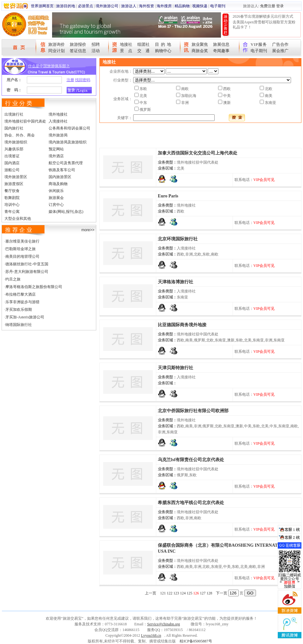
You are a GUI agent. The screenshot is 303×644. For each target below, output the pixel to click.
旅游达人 (129, 6)
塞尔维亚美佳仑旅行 (22, 241)
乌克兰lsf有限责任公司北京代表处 (191, 460)
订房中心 (56, 205)
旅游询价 (56, 44)
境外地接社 (58, 114)
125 (189, 593)
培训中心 (12, 205)
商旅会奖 (200, 51)
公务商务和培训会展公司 (69, 128)
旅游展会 (56, 198)
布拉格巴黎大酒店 (21, 294)
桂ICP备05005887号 (196, 641)
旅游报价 (78, 44)
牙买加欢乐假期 (19, 310)
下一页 (222, 593)
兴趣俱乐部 (14, 149)
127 (203, 593)
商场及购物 (58, 184)
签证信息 (78, 51)
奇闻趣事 (221, 51)
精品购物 (182, 6)
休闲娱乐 (56, 191)
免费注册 (268, 6)
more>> (88, 230)
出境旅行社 (14, 114)
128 (209, 593)
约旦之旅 (13, 279)
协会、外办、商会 (20, 135)
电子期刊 (218, 6)
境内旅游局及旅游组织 (68, 142)
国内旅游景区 (60, 177)
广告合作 (280, 44)
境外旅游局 (58, 135)
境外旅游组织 (16, 142)
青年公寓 (12, 212)
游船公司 (12, 170)
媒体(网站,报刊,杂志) (66, 212)
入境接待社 (58, 121)
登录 (280, 6)
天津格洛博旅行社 (175, 282)
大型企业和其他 (18, 219)
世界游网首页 (42, 6)
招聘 (96, 44)
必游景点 (86, 6)
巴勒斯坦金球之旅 (21, 249)
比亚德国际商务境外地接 (182, 325)
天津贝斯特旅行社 (175, 368)
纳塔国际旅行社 (19, 325)
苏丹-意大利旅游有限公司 (27, 272)
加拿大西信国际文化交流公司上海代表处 (198, 153)
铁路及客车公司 (62, 170)
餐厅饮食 (12, 191)
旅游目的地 (66, 6)
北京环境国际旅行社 (178, 239)
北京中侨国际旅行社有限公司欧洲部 (193, 411)
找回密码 (83, 80)
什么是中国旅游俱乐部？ (49, 66)
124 (183, 593)
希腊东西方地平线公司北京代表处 (191, 503)
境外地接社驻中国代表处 (25, 121)
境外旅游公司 (107, 6)
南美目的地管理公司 (22, 256)
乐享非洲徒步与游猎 (22, 302)
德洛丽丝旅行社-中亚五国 (27, 264)
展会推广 (280, 51)
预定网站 (56, 149)
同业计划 (56, 51)
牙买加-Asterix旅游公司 (25, 317)
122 (169, 593)
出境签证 (12, 156)
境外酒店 (56, 156)
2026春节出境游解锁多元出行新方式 (263, 16)
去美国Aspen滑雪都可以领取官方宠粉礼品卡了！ (264, 25)
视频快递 (200, 6)
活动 (96, 51)
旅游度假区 (14, 184)
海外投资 (146, 6)
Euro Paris (168, 196)
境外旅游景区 (16, 177)
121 (163, 593)
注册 (70, 80)
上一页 (151, 593)
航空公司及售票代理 (66, 163)
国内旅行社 (14, 128)
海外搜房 (164, 6)
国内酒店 (12, 163)
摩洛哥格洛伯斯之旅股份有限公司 (34, 287)
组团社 (143, 44)
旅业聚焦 (200, 44)
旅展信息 (221, 44)
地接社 (126, 44)
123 (176, 593)
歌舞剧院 (12, 198)
